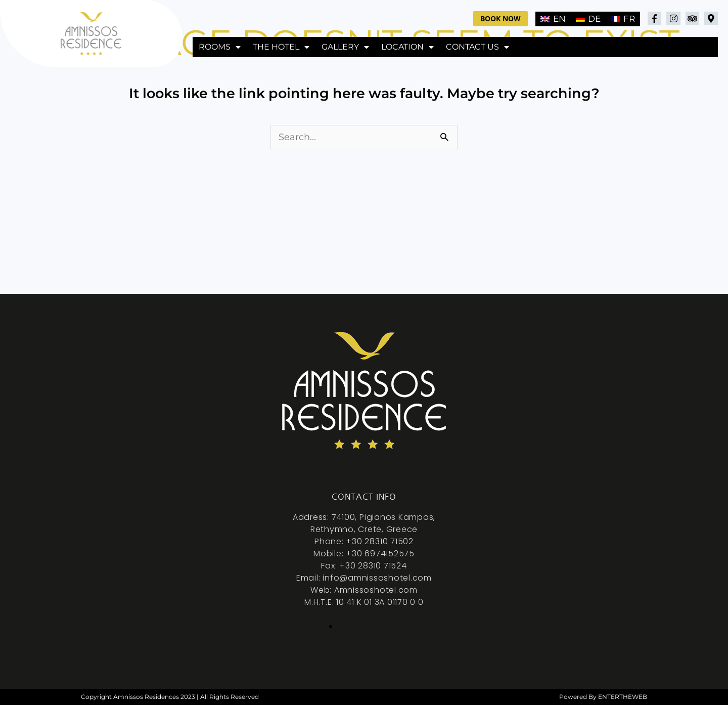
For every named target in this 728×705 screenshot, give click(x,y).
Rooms (220, 47)
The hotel (281, 47)
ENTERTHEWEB (623, 697)
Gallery (345, 47)
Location (407, 47)
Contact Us (477, 47)
